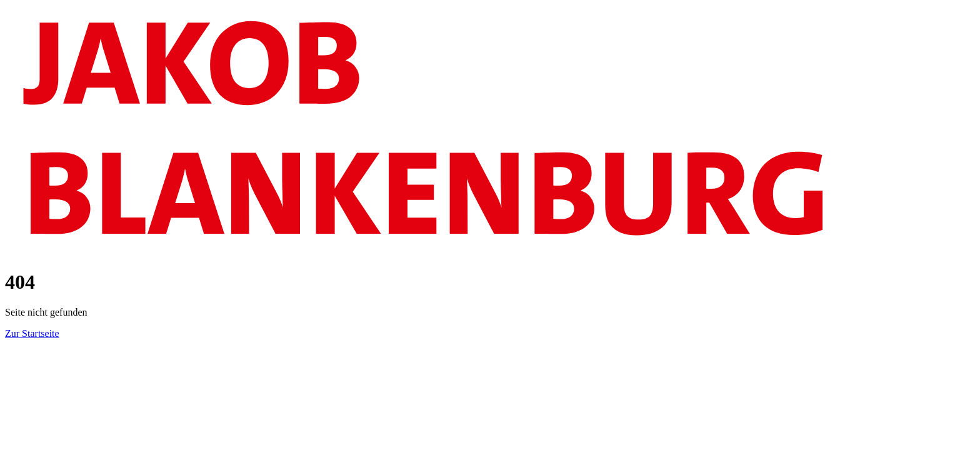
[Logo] (490, 251)
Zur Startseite (32, 333)
